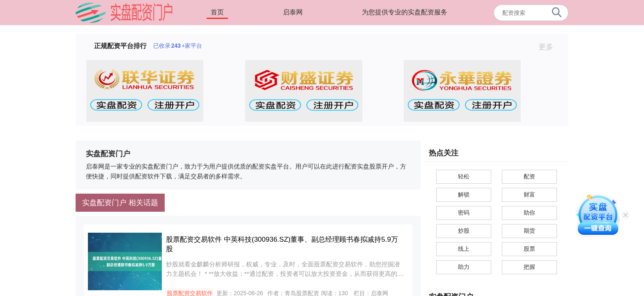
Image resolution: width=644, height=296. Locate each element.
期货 (529, 231)
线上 (464, 249)
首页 (217, 12)
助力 (464, 267)
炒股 (464, 231)
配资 (529, 176)
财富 (529, 194)
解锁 (464, 194)
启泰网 (293, 12)
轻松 (464, 176)
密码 (464, 213)
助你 (529, 213)
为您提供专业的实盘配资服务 (405, 12)
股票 (529, 249)
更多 (549, 47)
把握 (529, 267)
